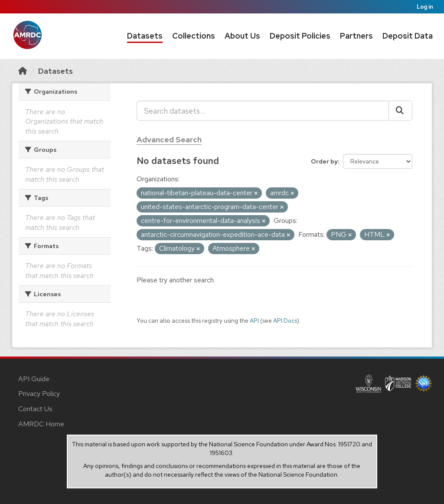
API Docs (285, 321)
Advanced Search (169, 139)
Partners (356, 36)
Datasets (145, 36)
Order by (324, 161)
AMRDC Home (41, 424)
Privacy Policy (39, 394)
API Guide (34, 379)
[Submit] (400, 111)
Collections (194, 36)
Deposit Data (408, 36)
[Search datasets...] (263, 111)
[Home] (23, 71)
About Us (242, 36)
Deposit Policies (300, 36)
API (254, 321)
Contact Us (35, 409)
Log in (425, 7)
